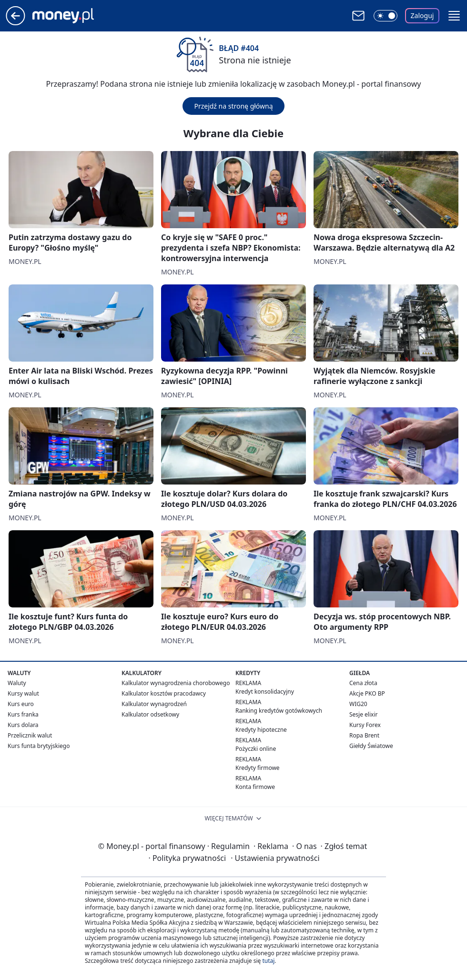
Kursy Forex (365, 725)
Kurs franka (23, 714)
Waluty (17, 683)
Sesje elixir (363, 714)
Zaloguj (422, 15)
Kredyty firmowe (258, 768)
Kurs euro (21, 704)
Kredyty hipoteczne (261, 730)
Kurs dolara (23, 725)
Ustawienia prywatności (275, 858)
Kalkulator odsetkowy (150, 714)
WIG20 (358, 704)
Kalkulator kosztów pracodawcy (164, 693)
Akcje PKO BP (367, 693)
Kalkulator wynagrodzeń (154, 704)
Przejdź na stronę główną (233, 106)
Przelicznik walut (30, 735)
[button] (454, 16)
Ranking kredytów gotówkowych (279, 711)
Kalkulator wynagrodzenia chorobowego (176, 683)
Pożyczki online (256, 749)
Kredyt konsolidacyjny (265, 692)
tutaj (268, 961)
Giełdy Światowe (371, 746)
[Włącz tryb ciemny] (386, 16)
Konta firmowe (255, 787)
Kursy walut (23, 693)
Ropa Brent (364, 735)
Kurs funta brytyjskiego (39, 746)
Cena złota (363, 683)
